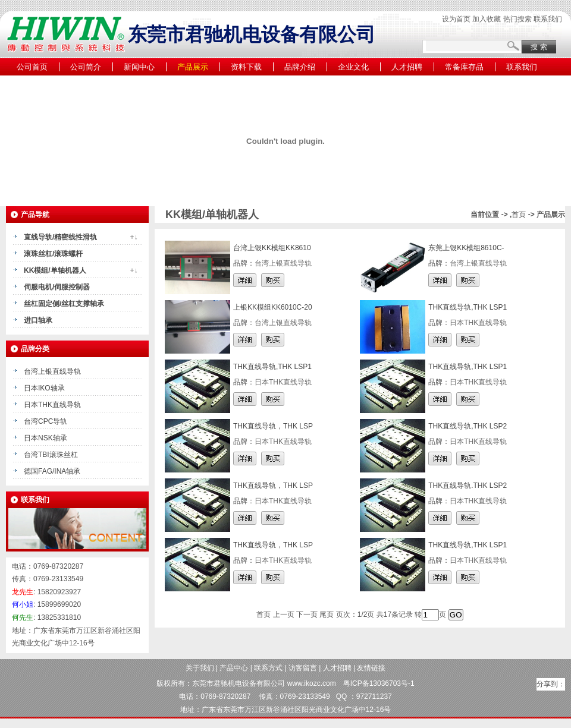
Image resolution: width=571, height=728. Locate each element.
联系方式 (268, 668)
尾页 (327, 614)
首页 (519, 215)
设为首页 (456, 19)
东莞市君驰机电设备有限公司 (239, 683)
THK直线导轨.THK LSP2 (468, 486)
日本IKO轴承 (44, 388)
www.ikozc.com (312, 683)
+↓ (134, 237)
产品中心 (234, 668)
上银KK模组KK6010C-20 (273, 307)
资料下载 (246, 67)
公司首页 (32, 67)
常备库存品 (464, 67)
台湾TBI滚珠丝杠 (51, 455)
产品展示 (193, 67)
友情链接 (371, 668)
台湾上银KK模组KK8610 (272, 248)
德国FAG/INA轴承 (52, 471)
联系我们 (548, 19)
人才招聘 (407, 67)
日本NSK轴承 (46, 438)
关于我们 (200, 668)
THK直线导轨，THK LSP (273, 426)
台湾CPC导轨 (46, 421)
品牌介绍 (300, 67)
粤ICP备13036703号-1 (379, 683)
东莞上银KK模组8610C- (466, 248)
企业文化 (353, 67)
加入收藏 (487, 19)
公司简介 (86, 67)
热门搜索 (517, 19)
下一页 (307, 614)
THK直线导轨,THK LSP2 (468, 426)
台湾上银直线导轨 (52, 371)
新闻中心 (139, 67)
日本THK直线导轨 (52, 405)
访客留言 (303, 668)
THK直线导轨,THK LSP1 (468, 307)
